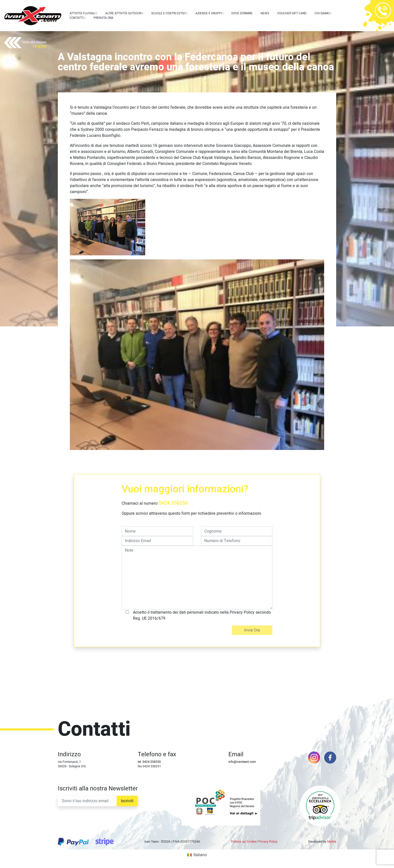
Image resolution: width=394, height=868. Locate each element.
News (265, 13)
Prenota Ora (103, 18)
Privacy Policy (268, 842)
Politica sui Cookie (243, 842)
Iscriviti (127, 801)
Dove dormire (242, 13)
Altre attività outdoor (123, 13)
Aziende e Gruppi (209, 13)
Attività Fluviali (82, 13)
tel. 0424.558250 (149, 762)
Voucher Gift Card (292, 13)
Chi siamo (322, 13)
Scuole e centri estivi (168, 13)
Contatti (77, 18)
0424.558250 (173, 503)
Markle (332, 842)
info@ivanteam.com (242, 762)
